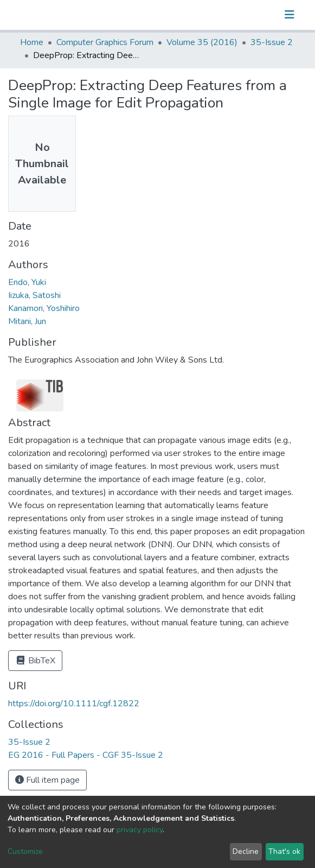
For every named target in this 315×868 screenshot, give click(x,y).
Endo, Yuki (27, 282)
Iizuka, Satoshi (34, 295)
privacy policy (140, 830)
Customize (25, 851)
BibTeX (35, 661)
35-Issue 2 (272, 42)
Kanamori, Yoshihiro (44, 308)
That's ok (284, 851)
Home (32, 42)
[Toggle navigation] (290, 15)
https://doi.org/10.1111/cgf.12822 (74, 704)
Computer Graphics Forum (105, 42)
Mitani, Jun (27, 321)
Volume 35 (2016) (202, 42)
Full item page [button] (47, 780)
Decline (246, 851)
